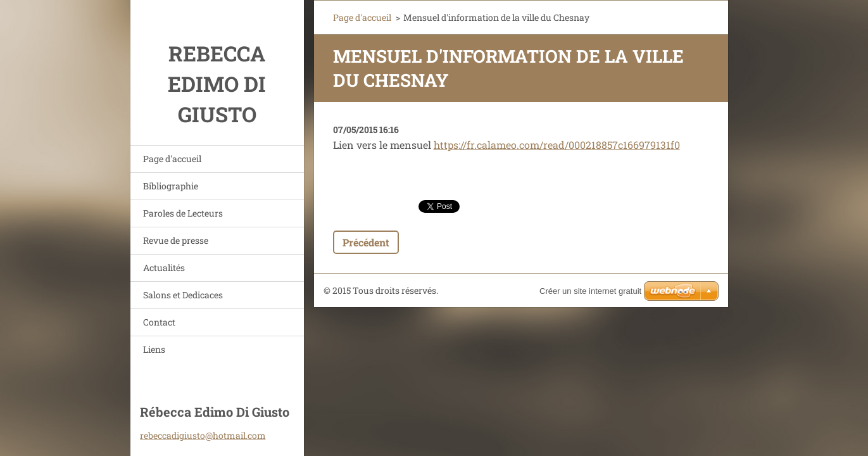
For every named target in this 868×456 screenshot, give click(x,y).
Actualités (164, 268)
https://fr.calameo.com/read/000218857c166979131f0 (557, 145)
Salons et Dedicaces (183, 295)
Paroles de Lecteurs (183, 213)
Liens (154, 349)
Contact (159, 322)
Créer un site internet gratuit (590, 291)
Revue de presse (176, 240)
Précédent (366, 242)
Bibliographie (171, 186)
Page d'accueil (172, 159)
